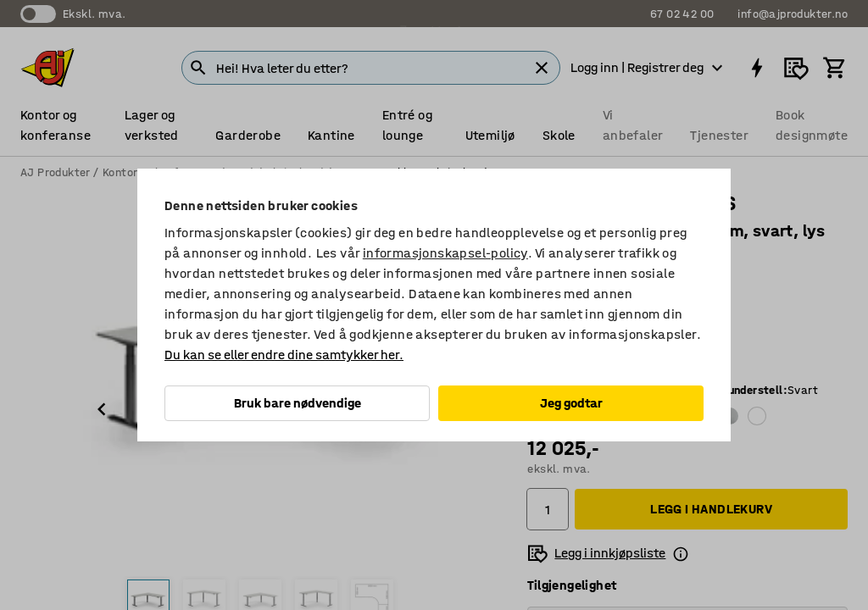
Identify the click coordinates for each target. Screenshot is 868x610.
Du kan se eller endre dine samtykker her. (284, 355)
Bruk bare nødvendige (298, 403)
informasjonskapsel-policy (445, 253)
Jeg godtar (571, 403)
